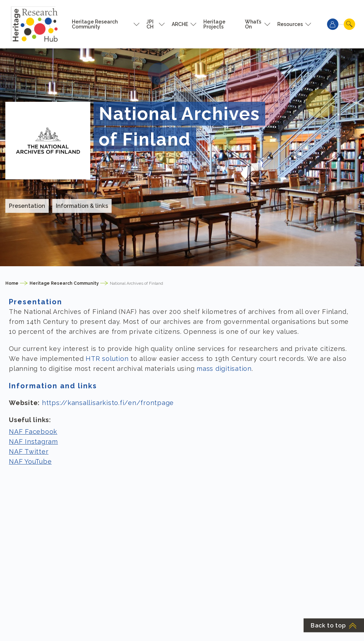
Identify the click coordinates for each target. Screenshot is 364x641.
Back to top (334, 626)
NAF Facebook (33, 432)
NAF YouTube (30, 461)
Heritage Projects (214, 24)
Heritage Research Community (95, 24)
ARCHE (180, 24)
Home (12, 283)
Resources (290, 24)
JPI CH (150, 24)
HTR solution (107, 359)
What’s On (253, 24)
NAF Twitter (29, 451)
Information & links (82, 206)
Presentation (27, 206)
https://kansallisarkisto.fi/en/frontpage (108, 403)
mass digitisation (224, 369)
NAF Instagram (33, 442)
